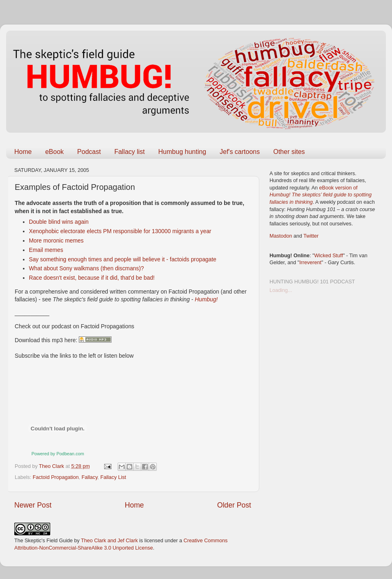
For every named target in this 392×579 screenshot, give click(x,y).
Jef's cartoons (240, 152)
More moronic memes (56, 241)
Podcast (89, 152)
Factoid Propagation (56, 477)
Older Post (234, 505)
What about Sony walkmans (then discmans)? (87, 268)
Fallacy (90, 477)
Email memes (46, 250)
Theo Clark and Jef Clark (109, 541)
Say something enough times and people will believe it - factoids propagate (123, 259)
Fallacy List (113, 477)
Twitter (311, 236)
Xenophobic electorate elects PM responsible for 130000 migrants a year (120, 231)
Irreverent (310, 263)
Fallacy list (130, 152)
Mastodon (281, 236)
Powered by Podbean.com (58, 454)
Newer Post (33, 505)
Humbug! (206, 299)
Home (23, 152)
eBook (55, 152)
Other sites (289, 152)
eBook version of (321, 195)
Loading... (281, 290)
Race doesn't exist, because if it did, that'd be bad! (92, 278)
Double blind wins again (59, 222)
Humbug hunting (182, 152)
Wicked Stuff (328, 256)
